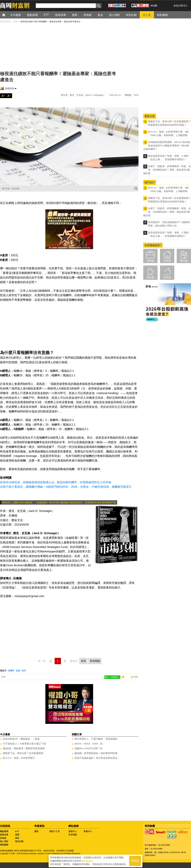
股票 (17, 835)
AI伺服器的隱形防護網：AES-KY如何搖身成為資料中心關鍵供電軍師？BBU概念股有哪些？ (167, 146)
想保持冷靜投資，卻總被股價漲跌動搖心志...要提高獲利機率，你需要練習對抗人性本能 (56, 482)
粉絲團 (154, 6)
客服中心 (88, 831)
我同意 (135, 860)
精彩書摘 (4, 845)
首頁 (7, 15)
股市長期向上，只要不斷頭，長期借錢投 (96, 739)
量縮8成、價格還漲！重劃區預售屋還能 (24, 748)
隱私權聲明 (87, 860)
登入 (185, 6)
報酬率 (11, 671)
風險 (18, 671)
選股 (36, 831)
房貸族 (167, 261)
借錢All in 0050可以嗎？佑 (88, 748)
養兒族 (184, 261)
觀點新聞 (4, 831)
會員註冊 (178, 6)
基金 (17, 838)
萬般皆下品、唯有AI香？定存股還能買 (23, 753)
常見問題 (73, 835)
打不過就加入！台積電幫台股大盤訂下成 (24, 744)
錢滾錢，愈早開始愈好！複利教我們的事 (96, 753)
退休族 (150, 277)
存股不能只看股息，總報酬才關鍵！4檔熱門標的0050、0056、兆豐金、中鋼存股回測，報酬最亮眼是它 (66, 487)
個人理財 (4, 841)
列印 (136, 677)
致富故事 (4, 835)
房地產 (3, 838)
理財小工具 (55, 831)
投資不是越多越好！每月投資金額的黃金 (96, 758)
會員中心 (73, 831)
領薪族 (150, 261)
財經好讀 (10, 88)
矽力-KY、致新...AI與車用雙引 (19, 758)
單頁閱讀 (95, 661)
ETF (17, 831)
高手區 (167, 277)
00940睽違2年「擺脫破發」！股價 (21, 739)
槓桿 (24, 671)
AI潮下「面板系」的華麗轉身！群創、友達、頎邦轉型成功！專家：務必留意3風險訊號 (167, 170)
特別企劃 (19, 841)
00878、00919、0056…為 (89, 744)
